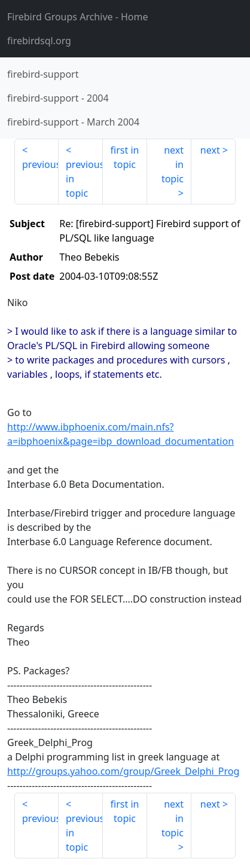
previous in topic (84, 179)
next (210, 150)
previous (40, 164)
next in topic (173, 164)
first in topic (125, 157)
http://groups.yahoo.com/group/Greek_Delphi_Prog (123, 771)
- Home (78, 17)
